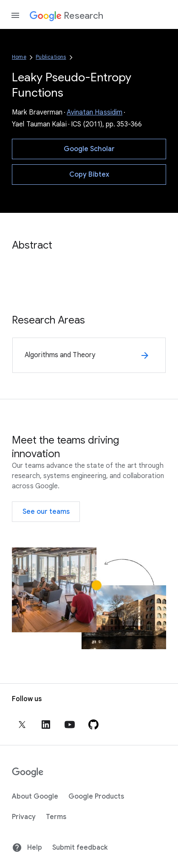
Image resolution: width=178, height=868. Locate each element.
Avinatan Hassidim (95, 112)
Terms (56, 817)
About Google (35, 796)
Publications (51, 57)
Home (19, 57)
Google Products (96, 796)
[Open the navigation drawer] (15, 15)
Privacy (24, 817)
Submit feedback (80, 848)
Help (27, 848)
